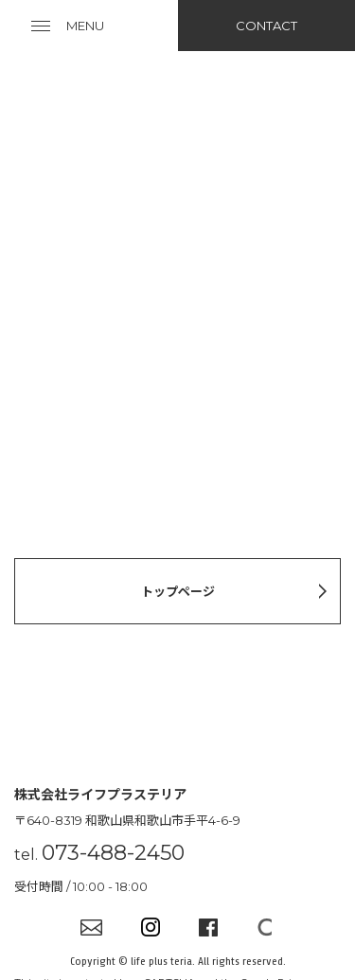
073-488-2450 (113, 853)
